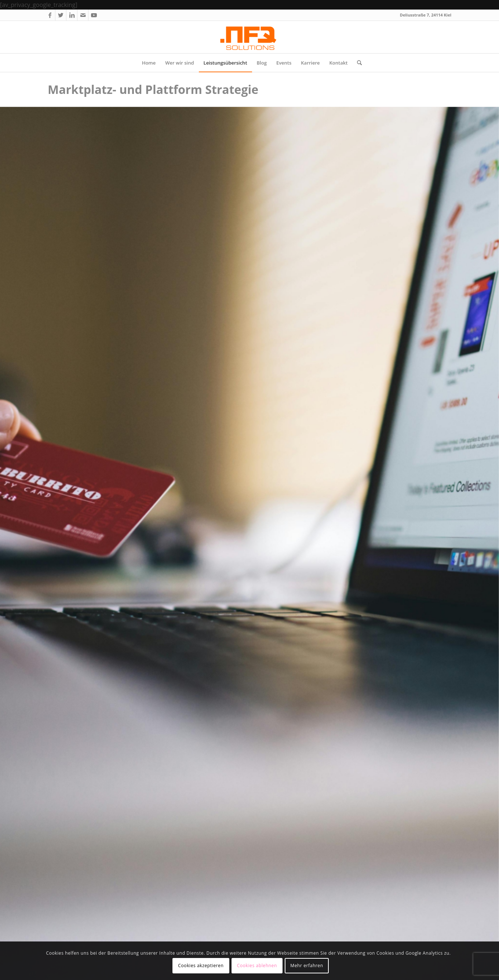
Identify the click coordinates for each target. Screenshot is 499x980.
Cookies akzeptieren (201, 966)
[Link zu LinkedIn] (72, 15)
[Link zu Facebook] (50, 15)
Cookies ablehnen (257, 966)
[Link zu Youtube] (94, 15)
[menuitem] (149, 63)
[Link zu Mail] (83, 15)
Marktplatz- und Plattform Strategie (153, 89)
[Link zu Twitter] (61, 15)
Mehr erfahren (307, 966)
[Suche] (357, 63)
